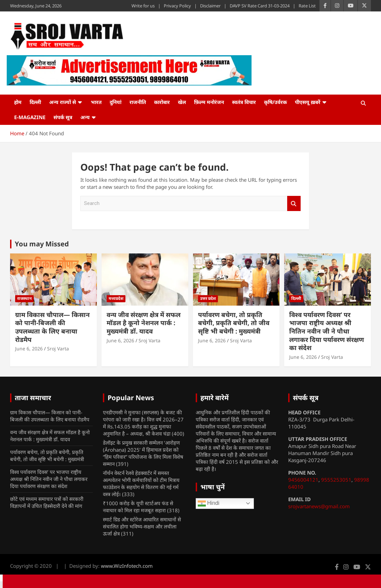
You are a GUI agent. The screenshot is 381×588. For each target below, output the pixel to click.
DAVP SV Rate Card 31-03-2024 (260, 6)
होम (18, 102)
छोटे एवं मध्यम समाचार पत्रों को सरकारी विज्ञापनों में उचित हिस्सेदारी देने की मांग (47, 502)
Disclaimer (210, 6)
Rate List (307, 6)
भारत (96, 102)
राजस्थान (24, 298)
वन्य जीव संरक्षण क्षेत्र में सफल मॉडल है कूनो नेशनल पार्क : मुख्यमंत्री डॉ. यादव (144, 323)
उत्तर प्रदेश (208, 298)
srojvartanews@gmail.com (319, 506)
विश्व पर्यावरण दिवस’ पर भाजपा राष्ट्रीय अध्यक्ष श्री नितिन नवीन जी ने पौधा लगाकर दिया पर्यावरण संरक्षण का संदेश (327, 331)
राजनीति (138, 102)
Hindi (209, 504)
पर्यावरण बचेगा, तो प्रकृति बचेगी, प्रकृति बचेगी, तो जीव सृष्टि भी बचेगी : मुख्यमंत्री (234, 323)
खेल (182, 102)
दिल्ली (35, 102)
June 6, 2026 (29, 349)
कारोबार (162, 102)
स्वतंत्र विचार (244, 102)
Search (294, 203)
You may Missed (42, 244)
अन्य (85, 117)
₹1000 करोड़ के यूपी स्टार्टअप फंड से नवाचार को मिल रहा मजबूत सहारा (138, 507)
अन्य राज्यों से (63, 102)
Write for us (143, 6)
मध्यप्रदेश (116, 298)
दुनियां (116, 102)
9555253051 (336, 480)
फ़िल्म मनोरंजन (209, 102)
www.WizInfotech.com (127, 566)
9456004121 (303, 480)
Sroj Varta (58, 349)
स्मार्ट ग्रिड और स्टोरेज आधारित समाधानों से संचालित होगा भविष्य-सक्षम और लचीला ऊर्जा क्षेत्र (142, 526)
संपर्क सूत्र (63, 117)
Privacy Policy (177, 6)
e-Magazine (30, 117)
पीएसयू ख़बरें (308, 102)
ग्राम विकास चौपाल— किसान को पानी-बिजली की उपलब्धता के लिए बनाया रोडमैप (52, 327)
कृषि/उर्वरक (275, 102)
